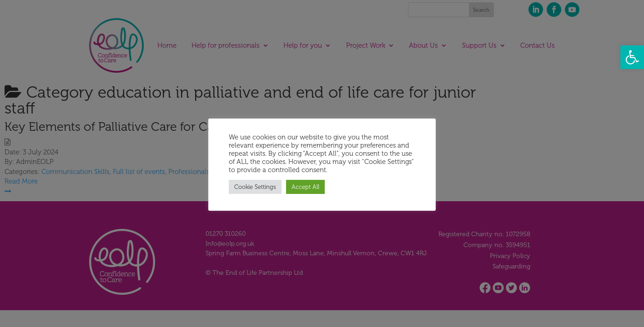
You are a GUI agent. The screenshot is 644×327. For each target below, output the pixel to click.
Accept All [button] (305, 187)
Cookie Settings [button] (255, 187)
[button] (632, 57)
